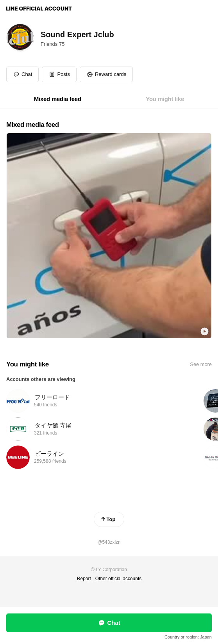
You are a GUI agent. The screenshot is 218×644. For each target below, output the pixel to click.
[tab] (58, 99)
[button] (59, 74)
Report (84, 579)
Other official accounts (119, 579)
